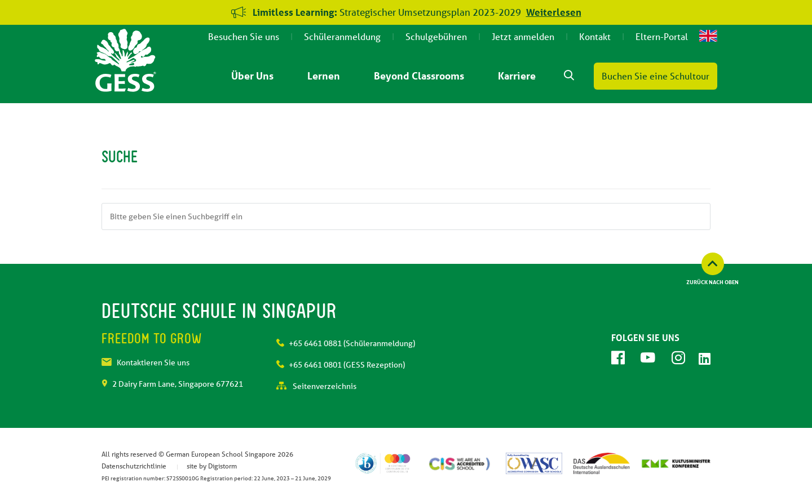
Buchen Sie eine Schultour (656, 76)
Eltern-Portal (662, 36)
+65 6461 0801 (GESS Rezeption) (341, 365)
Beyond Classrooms (419, 76)
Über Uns (252, 76)
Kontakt (595, 36)
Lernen (324, 76)
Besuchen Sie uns (244, 36)
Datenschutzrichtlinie (134, 466)
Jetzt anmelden (523, 36)
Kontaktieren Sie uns (145, 362)
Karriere (517, 76)
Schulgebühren (436, 36)
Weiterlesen (554, 12)
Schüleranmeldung (342, 36)
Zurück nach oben (712, 282)
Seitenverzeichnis (316, 386)
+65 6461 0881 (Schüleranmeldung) (346, 343)
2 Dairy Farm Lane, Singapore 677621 (172, 384)
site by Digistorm (212, 466)
